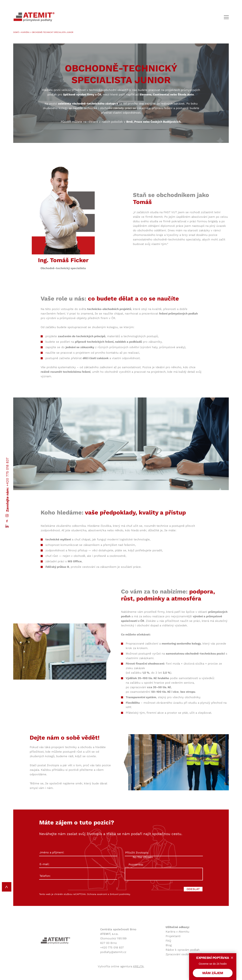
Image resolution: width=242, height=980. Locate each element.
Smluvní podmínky (120, 894)
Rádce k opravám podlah (183, 950)
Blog (169, 945)
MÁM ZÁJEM (213, 973)
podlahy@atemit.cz (113, 952)
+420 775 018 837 (7, 472)
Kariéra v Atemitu (177, 932)
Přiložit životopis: (164, 853)
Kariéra (25, 32)
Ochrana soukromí (97, 894)
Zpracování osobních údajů (184, 954)
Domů (16, 32)
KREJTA (138, 966)
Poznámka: (136, 865)
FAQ (168, 941)
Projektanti (173, 936)
